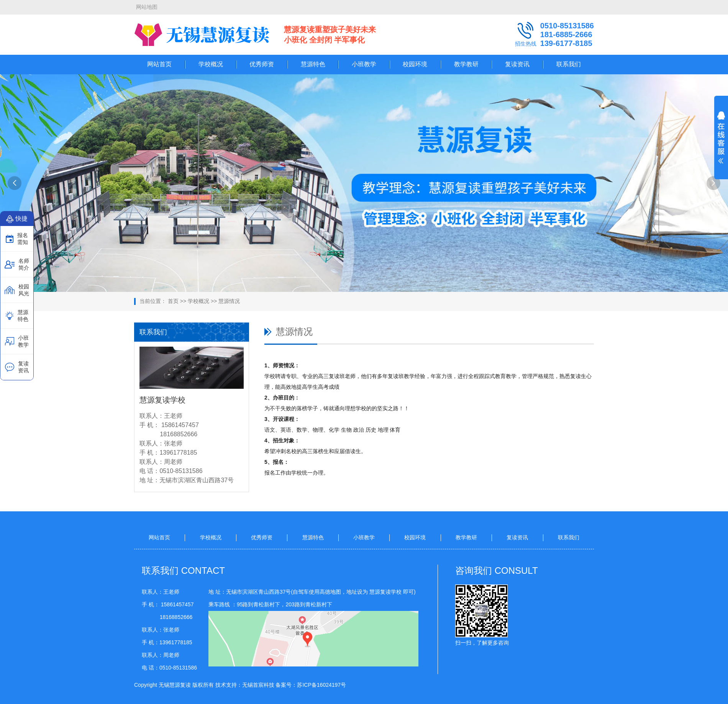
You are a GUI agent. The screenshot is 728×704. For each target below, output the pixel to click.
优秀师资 (262, 64)
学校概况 (211, 64)
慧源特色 (313, 64)
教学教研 (466, 64)
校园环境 (415, 64)
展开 (721, 142)
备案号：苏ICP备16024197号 (311, 685)
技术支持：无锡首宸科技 (245, 685)
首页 (173, 301)
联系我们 (569, 64)
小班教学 (364, 64)
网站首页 (159, 64)
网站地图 (147, 7)
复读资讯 (517, 64)
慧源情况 (229, 301)
